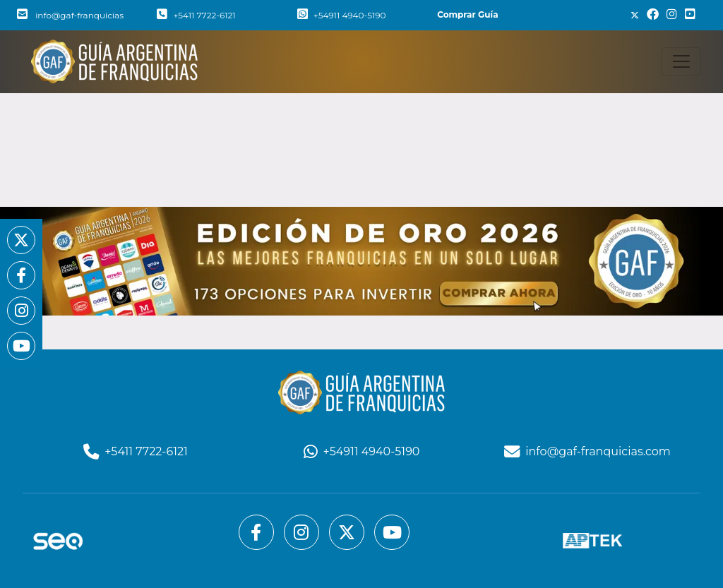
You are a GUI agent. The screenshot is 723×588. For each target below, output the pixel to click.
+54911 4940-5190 (342, 15)
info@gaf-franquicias (70, 15)
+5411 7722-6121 (196, 15)
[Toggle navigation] (681, 61)
